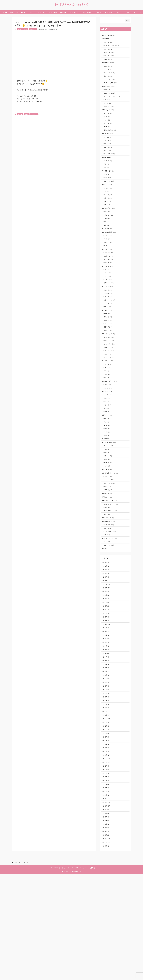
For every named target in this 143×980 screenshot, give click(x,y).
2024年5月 (107, 729)
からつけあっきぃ (112, 47)
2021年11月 (107, 853)
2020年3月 (107, 927)
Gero (108, 608)
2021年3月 (107, 886)
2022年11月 (107, 803)
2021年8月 (107, 865)
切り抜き (108, 558)
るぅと (109, 338)
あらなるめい (110, 189)
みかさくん (110, 101)
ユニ (108, 423)
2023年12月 (107, 750)
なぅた (108, 476)
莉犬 (108, 342)
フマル (108, 415)
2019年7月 (107, 935)
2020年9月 (107, 911)
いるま (109, 154)
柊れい (108, 350)
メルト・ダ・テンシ (113, 105)
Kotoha (108, 434)
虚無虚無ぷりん (110, 143)
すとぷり (109, 319)
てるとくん (110, 78)
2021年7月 (107, 869)
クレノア (108, 277)
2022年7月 (107, 820)
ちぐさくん (33, 29)
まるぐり (109, 293)
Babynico (109, 442)
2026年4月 (107, 634)
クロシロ (109, 124)
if (107, 212)
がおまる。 (109, 239)
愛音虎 (108, 139)
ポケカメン (110, 392)
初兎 (108, 223)
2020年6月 (107, 923)
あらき (108, 193)
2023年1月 (107, 795)
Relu (108, 304)
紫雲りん (109, 369)
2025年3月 (107, 688)
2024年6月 (107, 725)
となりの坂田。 (111, 596)
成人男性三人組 (110, 562)
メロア (108, 484)
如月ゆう (109, 315)
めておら (108, 526)
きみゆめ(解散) (110, 258)
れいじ (108, 522)
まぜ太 (26, 29)
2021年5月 (107, 878)
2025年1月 (107, 696)
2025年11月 (107, 655)
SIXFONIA (109, 147)
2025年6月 (107, 676)
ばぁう (109, 82)
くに (108, 308)
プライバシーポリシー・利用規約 (85, 974)
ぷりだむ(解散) (110, 496)
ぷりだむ (108, 492)
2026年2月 (107, 643)
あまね (108, 503)
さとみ (109, 327)
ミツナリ (109, 135)
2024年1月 (107, 746)
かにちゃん (110, 377)
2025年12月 (107, 651)
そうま (108, 74)
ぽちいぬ (109, 519)
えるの (108, 569)
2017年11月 (107, 948)
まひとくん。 (110, 85)
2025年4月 (107, 684)
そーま (108, 128)
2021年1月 (107, 894)
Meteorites (110, 93)
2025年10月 (107, 659)
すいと (108, 473)
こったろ (109, 312)
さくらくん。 (110, 381)
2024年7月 (107, 721)
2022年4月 (107, 832)
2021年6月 (107, 873)
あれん (108, 469)
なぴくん (109, 511)
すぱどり (108, 346)
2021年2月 (107, 890)
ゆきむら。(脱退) (111, 89)
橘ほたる (109, 354)
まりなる (108, 453)
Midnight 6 (109, 120)
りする (108, 577)
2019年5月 (107, 939)
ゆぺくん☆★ (110, 400)
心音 (108, 112)
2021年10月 (107, 857)
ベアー (107, 131)
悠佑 (108, 227)
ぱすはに (108, 438)
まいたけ (109, 396)
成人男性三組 (109, 581)
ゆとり (108, 181)
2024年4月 (107, 733)
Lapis (108, 97)
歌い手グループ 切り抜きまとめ (71, 4)
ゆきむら (108, 553)
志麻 (108, 600)
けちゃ (109, 51)
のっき (108, 266)
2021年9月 (107, 861)
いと (108, 411)
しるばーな (109, 285)
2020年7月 (107, 919)
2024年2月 (107, 741)
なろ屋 (109, 549)
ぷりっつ (109, 59)
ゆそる (108, 488)
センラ (108, 593)
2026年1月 (107, 647)
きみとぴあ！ (110, 231)
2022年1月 (107, 845)
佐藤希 (108, 461)
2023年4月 (107, 783)
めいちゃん (110, 200)
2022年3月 (107, 836)
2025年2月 (107, 692)
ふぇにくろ (109, 388)
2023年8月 (107, 766)
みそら (108, 419)
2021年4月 (107, 882)
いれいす (109, 204)
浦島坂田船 (110, 585)
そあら (108, 507)
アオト (108, 407)
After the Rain (110, 35)
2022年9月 (107, 812)
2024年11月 (107, 704)
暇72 (108, 166)
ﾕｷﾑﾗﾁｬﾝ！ (108, 457)
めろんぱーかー (111, 530)
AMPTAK (20, 29)
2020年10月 (107, 906)
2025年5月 (107, 680)
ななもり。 (110, 335)
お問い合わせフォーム (67, 974)
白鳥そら (109, 361)
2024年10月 (107, 709)
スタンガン (109, 289)
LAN (108, 150)
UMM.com (109, 173)
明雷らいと (110, 116)
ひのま (108, 480)
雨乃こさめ (110, 169)
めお (107, 246)
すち (108, 158)
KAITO (109, 534)
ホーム (50, 974)
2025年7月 (107, 671)
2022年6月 (107, 824)
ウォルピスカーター (112, 566)
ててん (108, 242)
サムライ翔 (110, 542)
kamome (109, 538)
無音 (107, 185)
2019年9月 (107, 931)
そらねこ (109, 262)
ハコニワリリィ (110, 426)
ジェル (109, 331)
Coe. (108, 300)
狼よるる (109, 358)
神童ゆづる (109, 365)
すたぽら (109, 297)
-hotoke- (109, 208)
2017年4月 (107, 952)
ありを (108, 235)
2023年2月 (107, 791)
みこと (109, 162)
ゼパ (107, 450)
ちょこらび (110, 373)
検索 (127, 20)
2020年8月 (107, 915)
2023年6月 (107, 774)
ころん (109, 323)
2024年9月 (107, 713)
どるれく (109, 404)
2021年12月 (107, 849)
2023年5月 (107, 779)
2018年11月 (107, 944)
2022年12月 (107, 799)
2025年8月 (107, 667)
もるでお (109, 177)
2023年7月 (107, 770)
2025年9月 (107, 663)
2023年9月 (107, 762)
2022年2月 (107, 840)
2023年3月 (107, 787)
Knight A (109, 66)
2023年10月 (107, 758)
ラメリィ (109, 270)
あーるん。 (109, 500)
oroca (108, 446)
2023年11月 (107, 754)
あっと (109, 44)
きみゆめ (108, 254)
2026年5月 (107, 630)
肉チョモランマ (110, 604)
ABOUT (56, 974)
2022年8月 (107, 816)
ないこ (109, 216)
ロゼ (108, 108)
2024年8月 (107, 717)
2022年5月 (107, 828)
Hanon (108, 430)
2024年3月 (107, 737)
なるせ (108, 196)
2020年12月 (107, 898)
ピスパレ (108, 465)
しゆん (109, 70)
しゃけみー (109, 281)
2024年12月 (107, 700)
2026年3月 (107, 639)
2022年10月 (107, 807)
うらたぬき (110, 589)
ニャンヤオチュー (111, 573)
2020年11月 (107, 902)
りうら (109, 219)
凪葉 (107, 250)
